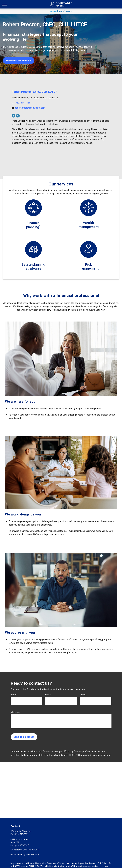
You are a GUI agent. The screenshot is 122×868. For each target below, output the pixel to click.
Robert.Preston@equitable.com (25, 855)
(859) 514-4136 (23, 103)
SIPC (37, 866)
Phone (83, 695)
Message (15, 712)
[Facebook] (18, 116)
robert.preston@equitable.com (30, 108)
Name (14, 695)
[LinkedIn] (13, 116)
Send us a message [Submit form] (24, 737)
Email (48, 695)
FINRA (32, 866)
